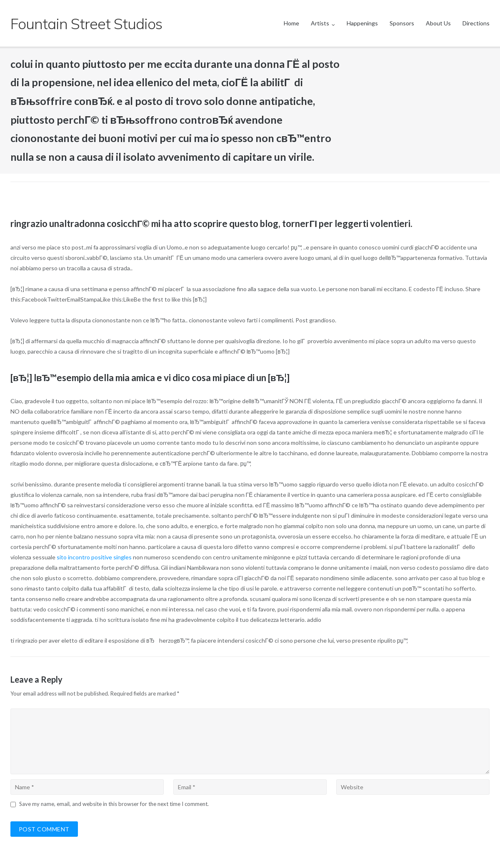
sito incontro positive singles (94, 557)
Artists (320, 23)
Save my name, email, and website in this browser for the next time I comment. (114, 804)
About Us (438, 23)
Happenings (362, 23)
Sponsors (402, 23)
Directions (476, 23)
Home (291, 23)
